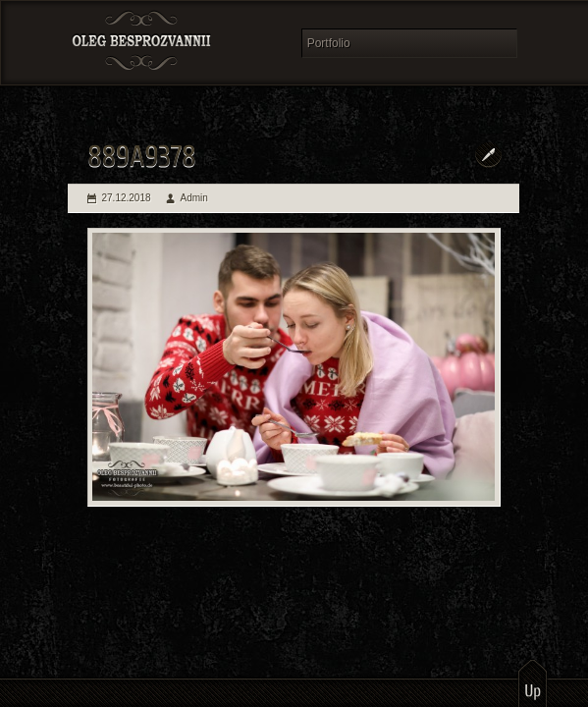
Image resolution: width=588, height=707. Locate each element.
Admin (194, 198)
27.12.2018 (127, 198)
